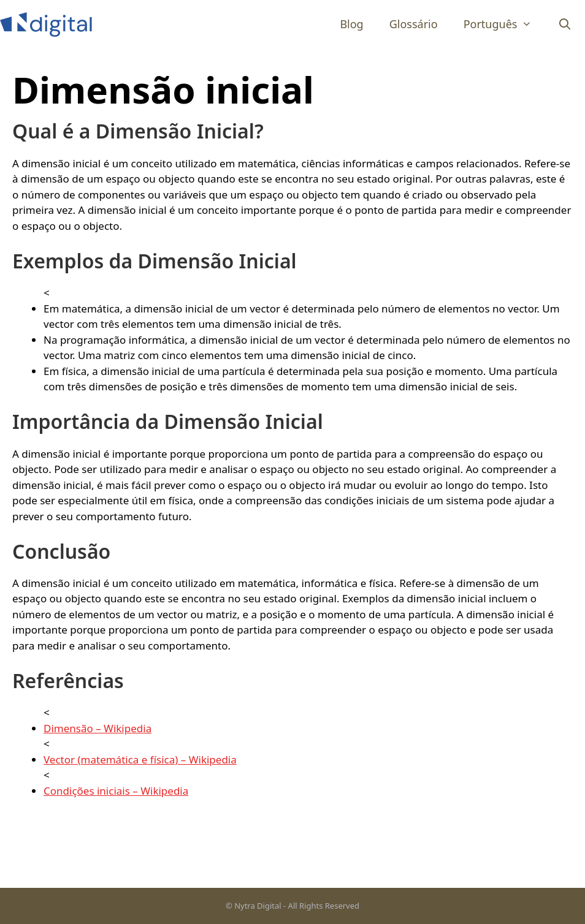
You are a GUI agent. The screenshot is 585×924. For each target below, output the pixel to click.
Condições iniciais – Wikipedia (116, 791)
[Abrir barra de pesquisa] (565, 24)
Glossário (414, 24)
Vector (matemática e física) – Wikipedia (140, 759)
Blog (351, 24)
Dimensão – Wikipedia (97, 728)
